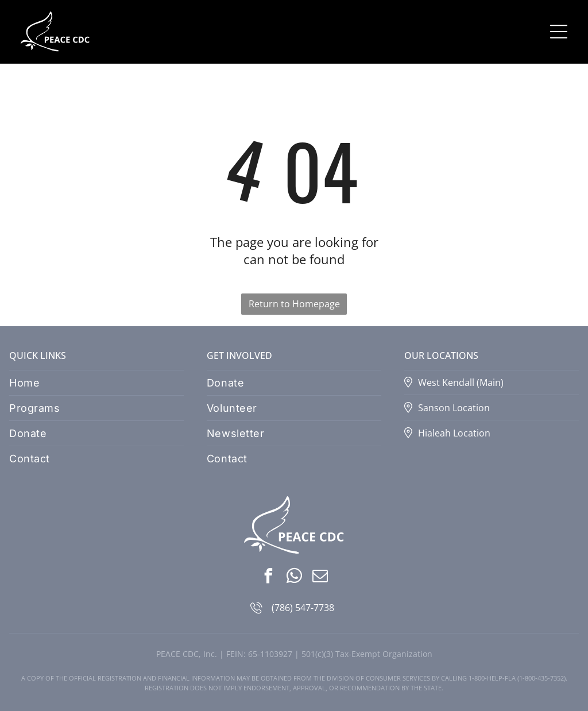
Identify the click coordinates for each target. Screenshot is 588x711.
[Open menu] (559, 32)
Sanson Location (454, 408)
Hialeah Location (454, 433)
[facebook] (268, 577)
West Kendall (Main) (461, 382)
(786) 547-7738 (303, 608)
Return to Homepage (294, 304)
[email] (320, 577)
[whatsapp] (294, 577)
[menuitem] (96, 383)
